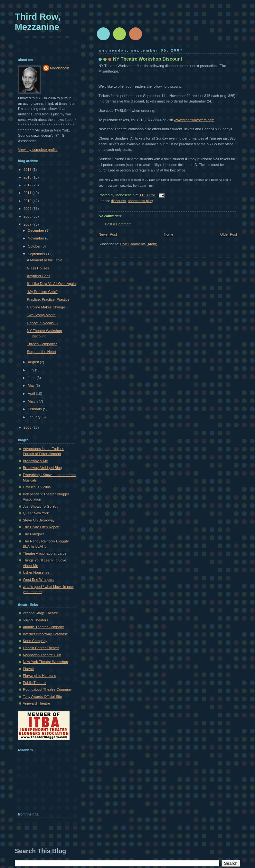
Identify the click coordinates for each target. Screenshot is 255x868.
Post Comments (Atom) (139, 244)
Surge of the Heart (42, 352)
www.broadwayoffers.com (194, 120)
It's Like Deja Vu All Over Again (52, 284)
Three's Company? (42, 344)
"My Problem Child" (42, 292)
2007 (28, 224)
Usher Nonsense (36, 572)
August (34, 362)
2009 (28, 209)
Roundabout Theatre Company (47, 689)
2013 (28, 177)
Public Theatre (34, 683)
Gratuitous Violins (37, 487)
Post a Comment (118, 224)
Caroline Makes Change (46, 307)
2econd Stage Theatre (40, 613)
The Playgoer (33, 534)
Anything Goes (39, 276)
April (32, 394)
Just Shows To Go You (41, 506)
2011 (28, 193)
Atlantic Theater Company (43, 627)
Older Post (229, 234)
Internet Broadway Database (45, 634)
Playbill (28, 669)
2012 (28, 185)
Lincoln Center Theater (41, 648)
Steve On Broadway (39, 520)
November (36, 238)
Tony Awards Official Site (42, 697)
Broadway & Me (35, 461)
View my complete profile (38, 150)
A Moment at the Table (45, 260)
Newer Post (108, 234)
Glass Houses (38, 268)
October (34, 246)
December (36, 230)
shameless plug (141, 201)
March (33, 401)
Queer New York (36, 513)
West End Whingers (38, 580)
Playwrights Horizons (39, 676)
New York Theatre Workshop (45, 662)
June (32, 378)
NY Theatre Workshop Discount (148, 59)
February (35, 409)
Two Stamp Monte (41, 315)
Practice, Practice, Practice (48, 299)
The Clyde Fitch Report (41, 527)
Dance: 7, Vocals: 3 (42, 323)
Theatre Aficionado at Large (45, 553)
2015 (28, 170)
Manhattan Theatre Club (42, 655)
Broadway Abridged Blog (42, 468)
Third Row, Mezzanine (38, 22)
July (31, 370)
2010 (28, 201)
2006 (28, 427)
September (37, 254)
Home (169, 234)
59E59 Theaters (35, 620)
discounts (119, 201)
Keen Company (35, 641)
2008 (28, 216)
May (32, 385)
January (34, 417)
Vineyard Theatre (36, 703)
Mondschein (60, 68)
